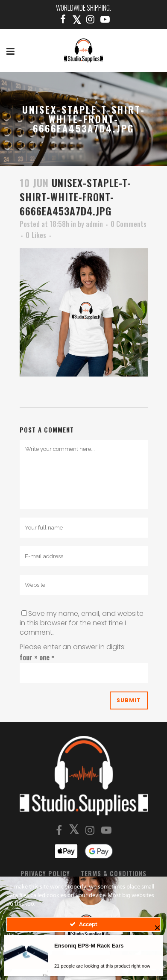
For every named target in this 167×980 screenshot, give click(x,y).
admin (94, 224)
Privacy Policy (45, 873)
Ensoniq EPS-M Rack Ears (89, 947)
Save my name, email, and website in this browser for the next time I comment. (82, 623)
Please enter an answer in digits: (73, 647)
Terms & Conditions (114, 873)
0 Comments (129, 224)
